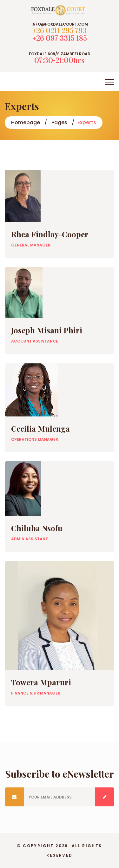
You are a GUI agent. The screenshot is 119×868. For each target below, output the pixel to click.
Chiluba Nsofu (37, 528)
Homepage (26, 122)
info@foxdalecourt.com (60, 24)
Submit (105, 797)
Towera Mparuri (41, 682)
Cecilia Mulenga (40, 428)
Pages (59, 122)
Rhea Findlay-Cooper (50, 234)
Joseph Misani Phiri (47, 330)
